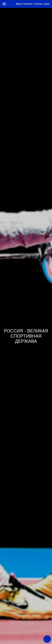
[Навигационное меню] (4, 4)
